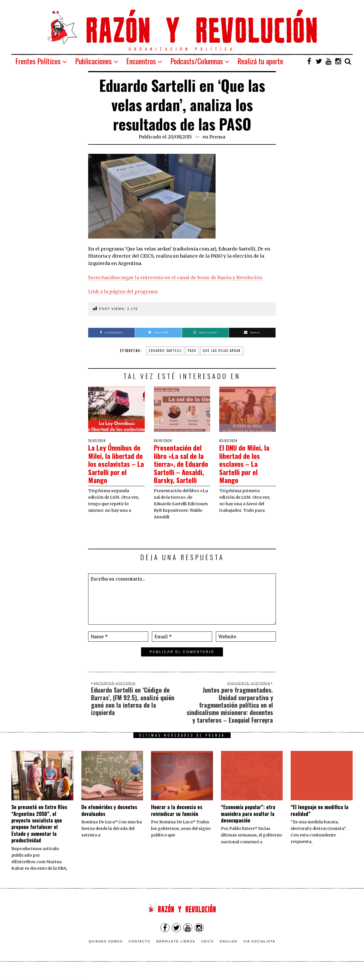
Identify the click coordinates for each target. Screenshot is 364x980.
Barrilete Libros (176, 949)
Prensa (217, 137)
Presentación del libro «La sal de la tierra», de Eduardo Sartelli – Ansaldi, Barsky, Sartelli (181, 468)
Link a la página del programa (123, 291)
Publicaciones (93, 61)
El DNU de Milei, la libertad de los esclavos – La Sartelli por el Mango (247, 464)
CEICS (208, 949)
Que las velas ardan (222, 351)
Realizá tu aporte (260, 61)
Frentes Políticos (38, 61)
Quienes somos (106, 949)
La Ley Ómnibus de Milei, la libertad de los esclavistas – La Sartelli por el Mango (116, 464)
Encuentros (141, 61)
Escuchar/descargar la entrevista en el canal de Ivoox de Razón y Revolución (175, 277)
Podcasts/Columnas (197, 61)
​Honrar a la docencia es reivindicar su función (177, 818)
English (229, 949)
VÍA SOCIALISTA (259, 949)
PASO (192, 351)
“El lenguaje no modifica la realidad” (319, 818)
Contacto (139, 949)
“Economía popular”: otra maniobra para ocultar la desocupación (248, 822)
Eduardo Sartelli (165, 351)
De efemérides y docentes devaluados (109, 818)
